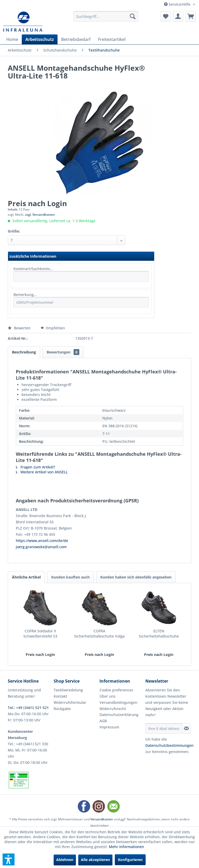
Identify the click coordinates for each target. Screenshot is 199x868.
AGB (103, 721)
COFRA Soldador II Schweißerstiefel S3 (40, 634)
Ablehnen (65, 860)
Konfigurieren (130, 860)
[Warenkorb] (191, 16)
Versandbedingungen (118, 702)
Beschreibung (24, 352)
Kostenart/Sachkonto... (33, 269)
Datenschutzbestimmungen (169, 745)
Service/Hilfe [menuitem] (178, 4)
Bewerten (20, 328)
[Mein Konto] (178, 16)
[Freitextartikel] (112, 39)
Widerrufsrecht (113, 709)
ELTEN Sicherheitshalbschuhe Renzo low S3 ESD (159, 634)
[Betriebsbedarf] (76, 39)
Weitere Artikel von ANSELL (42, 472)
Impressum (109, 727)
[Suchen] (133, 16)
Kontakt (60, 696)
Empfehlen (53, 328)
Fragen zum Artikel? (35, 467)
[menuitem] (106, 16)
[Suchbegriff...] (106, 16)
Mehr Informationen (126, 847)
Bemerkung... (25, 295)
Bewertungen (63, 352)
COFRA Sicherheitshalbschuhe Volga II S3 (99, 634)
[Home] (12, 39)
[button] (9, 859)
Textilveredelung (68, 690)
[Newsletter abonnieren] (186, 728)
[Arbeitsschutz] (40, 39)
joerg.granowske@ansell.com (41, 547)
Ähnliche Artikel (26, 577)
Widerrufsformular (70, 702)
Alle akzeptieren (95, 860)
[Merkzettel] (165, 16)
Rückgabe (62, 709)
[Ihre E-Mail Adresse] (164, 728)
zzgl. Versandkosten (40, 215)
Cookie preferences (116, 690)
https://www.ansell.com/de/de (42, 541)
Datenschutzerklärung (119, 715)
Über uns (108, 696)
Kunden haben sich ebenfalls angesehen (136, 577)
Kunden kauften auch (70, 577)
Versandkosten (102, 819)
